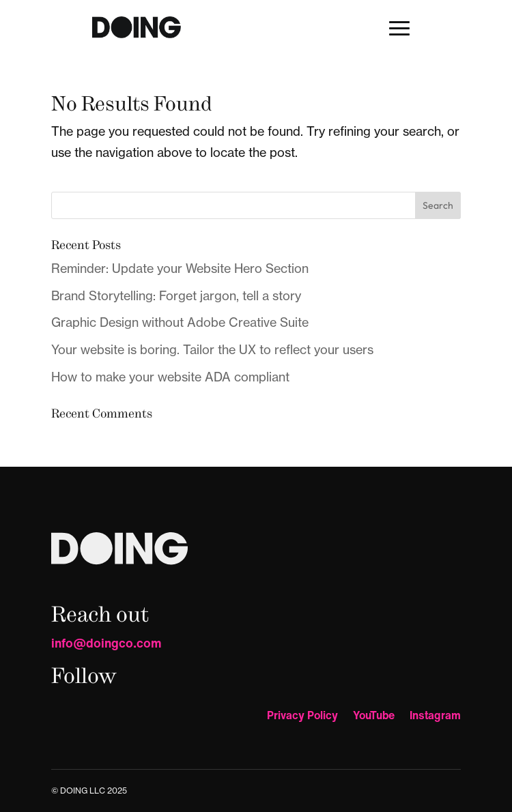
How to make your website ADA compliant (170, 377)
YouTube (374, 717)
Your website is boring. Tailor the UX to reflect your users (212, 350)
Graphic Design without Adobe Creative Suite (180, 322)
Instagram (435, 717)
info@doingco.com (106, 643)
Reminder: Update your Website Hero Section (180, 269)
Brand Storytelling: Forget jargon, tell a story (176, 296)
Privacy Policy (302, 717)
